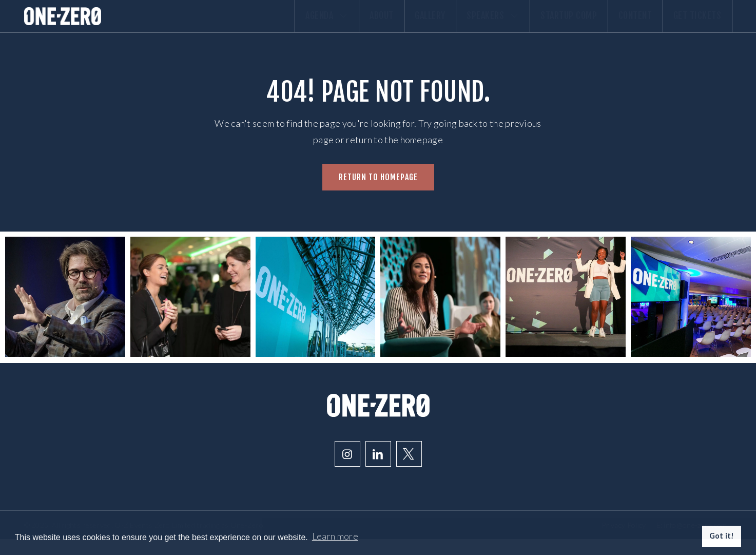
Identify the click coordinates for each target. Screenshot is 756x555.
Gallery (385, 24)
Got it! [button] (722, 536)
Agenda (262, 24)
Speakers (458, 24)
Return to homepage (378, 193)
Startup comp (544, 24)
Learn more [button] (335, 536)
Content (621, 24)
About (327, 24)
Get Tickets (692, 24)
